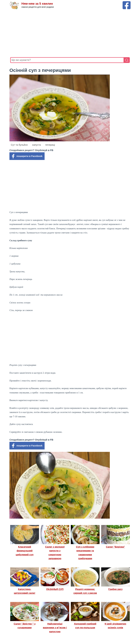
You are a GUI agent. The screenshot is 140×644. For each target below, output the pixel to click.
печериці (50, 145)
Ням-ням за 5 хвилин (37, 4)
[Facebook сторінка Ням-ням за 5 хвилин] (127, 3)
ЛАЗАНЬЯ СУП (55, 589)
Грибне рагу (115, 589)
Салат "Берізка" (115, 547)
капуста (37, 145)
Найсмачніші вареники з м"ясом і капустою (55, 628)
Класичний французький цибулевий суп (25, 551)
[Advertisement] (70, 33)
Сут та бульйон (19, 145)
